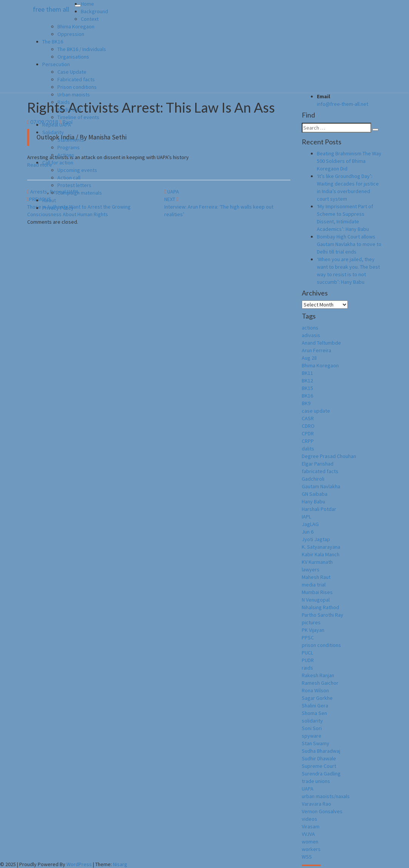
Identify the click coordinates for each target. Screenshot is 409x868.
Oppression (71, 34)
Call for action (58, 162)
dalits (308, 449)
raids (307, 668)
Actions (66, 155)
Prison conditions (77, 87)
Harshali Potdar (319, 509)
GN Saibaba (315, 494)
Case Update (72, 72)
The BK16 (53, 42)
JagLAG (310, 524)
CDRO (308, 426)
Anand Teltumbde (321, 343)
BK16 (307, 396)
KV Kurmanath (317, 562)
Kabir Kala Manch (321, 554)
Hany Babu (313, 501)
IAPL (306, 517)
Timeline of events (78, 117)
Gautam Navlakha (321, 486)
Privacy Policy (58, 208)
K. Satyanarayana (321, 547)
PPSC (308, 637)
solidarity (312, 721)
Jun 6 (308, 532)
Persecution (56, 64)
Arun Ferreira (316, 350)
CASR (308, 418)
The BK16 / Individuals (82, 49)
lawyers (311, 569)
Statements (71, 140)
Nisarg (120, 864)
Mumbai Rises (317, 592)
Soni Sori (312, 728)
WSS (307, 857)
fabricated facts (320, 471)
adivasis (311, 335)
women (310, 842)
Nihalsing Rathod (320, 607)
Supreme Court (319, 766)
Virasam (311, 826)
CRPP (308, 441)
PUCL (307, 653)
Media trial (69, 110)
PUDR (308, 660)
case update (316, 411)
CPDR (308, 433)
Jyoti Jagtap (316, 539)
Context (90, 19)
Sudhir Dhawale (319, 758)
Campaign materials (80, 193)
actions (310, 328)
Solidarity (53, 132)
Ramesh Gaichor (320, 683)
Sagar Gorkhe (317, 698)
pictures (311, 622)
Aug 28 (309, 358)
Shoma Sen (314, 713)
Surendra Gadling (321, 774)
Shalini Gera (315, 706)
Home (87, 4)
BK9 (306, 403)
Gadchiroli (313, 479)
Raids (64, 102)
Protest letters (74, 185)
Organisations (73, 57)
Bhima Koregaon (76, 26)
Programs (69, 147)
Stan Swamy (316, 743)
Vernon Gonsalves (322, 811)
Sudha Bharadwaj (321, 751)
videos (309, 819)
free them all (51, 9)
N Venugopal (316, 600)
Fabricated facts (76, 79)
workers (311, 849)
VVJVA (308, 834)
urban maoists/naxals (326, 796)
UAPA (308, 789)
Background (94, 11)
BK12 (307, 381)
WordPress (79, 864)
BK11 (307, 373)
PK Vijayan (313, 630)
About (49, 200)
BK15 (307, 388)
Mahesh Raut (316, 577)
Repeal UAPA (57, 125)
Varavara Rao (316, 804)
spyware (312, 736)
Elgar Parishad (318, 464)
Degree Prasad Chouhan (329, 456)
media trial (314, 585)
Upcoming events (77, 170)
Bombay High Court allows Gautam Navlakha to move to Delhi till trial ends (349, 244)
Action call (69, 178)
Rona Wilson (315, 690)
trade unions (316, 781)
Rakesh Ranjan (318, 675)
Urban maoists (74, 94)
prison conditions (321, 645)
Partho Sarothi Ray (323, 615)
